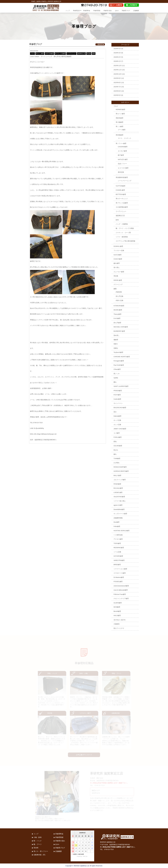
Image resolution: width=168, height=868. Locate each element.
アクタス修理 (118, 539)
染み (115, 412)
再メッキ (117, 374)
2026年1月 (117, 61)
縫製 (94, 54)
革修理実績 (97, 11)
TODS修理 (117, 543)
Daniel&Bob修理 (119, 509)
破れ (115, 454)
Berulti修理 (117, 611)
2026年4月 (117, 49)
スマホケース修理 (120, 573)
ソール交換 (117, 552)
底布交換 (121, 172)
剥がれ (116, 450)
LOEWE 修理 (118, 492)
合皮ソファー (122, 164)
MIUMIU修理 (118, 310)
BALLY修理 (117, 475)
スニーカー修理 (119, 272)
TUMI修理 (117, 458)
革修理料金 (87, 11)
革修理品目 (76, 11)
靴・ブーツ (38, 844)
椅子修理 (121, 155)
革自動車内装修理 (122, 177)
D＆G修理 (117, 318)
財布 (117, 220)
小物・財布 (38, 837)
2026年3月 (117, 53)
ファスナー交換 (119, 250)
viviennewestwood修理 (121, 586)
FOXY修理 (117, 395)
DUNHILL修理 (118, 246)
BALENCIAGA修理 (120, 408)
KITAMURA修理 (119, 306)
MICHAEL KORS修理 (121, 327)
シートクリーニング (125, 181)
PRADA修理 (118, 391)
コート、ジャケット (125, 138)
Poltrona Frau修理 (120, 594)
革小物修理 (119, 122)
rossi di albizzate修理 (121, 590)
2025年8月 (117, 83)
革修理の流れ (108, 11)
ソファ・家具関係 (122, 237)
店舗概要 (136, 11)
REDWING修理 (119, 548)
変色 (115, 442)
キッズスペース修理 (120, 514)
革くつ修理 (119, 126)
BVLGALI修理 (118, 488)
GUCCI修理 (117, 255)
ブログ (32, 54)
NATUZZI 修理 (123, 159)
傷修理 (116, 340)
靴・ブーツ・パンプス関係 (125, 228)
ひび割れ (117, 463)
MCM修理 (117, 607)
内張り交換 (119, 300)
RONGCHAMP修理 (120, 467)
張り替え (117, 267)
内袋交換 (119, 292)
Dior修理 (116, 522)
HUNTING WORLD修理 (121, 531)
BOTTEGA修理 (121, 194)
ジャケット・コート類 (123, 233)
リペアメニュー (71, 54)
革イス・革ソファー (41, 851)
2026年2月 (117, 57)
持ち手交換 (119, 296)
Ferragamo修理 (119, 361)
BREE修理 (117, 565)
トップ (68, 11)
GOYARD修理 (118, 556)
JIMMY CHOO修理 (120, 429)
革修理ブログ (126, 11)
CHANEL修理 (120, 190)
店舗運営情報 (118, 518)
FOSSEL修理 (118, 582)
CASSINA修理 (123, 147)
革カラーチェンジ (122, 199)
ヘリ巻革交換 (118, 535)
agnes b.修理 (118, 505)
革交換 (89, 54)
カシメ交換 (117, 425)
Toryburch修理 (118, 352)
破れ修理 (117, 263)
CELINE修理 (118, 446)
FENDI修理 (117, 484)
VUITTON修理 (49, 54)
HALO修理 (117, 615)
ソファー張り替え (120, 501)
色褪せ (116, 348)
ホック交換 (117, 420)
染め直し (117, 335)
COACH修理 (118, 259)
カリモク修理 (122, 151)
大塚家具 (117, 624)
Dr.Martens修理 (119, 577)
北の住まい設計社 (120, 620)
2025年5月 (117, 95)
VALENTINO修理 (119, 497)
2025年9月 (117, 78)
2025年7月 (117, 87)
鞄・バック (38, 841)
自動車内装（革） (40, 855)
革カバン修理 (40, 54)
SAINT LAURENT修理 (121, 386)
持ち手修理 (117, 323)
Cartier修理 (117, 399)
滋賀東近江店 (81, 54)
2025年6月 (117, 91)
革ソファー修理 (121, 143)
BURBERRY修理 (119, 331)
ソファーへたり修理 (120, 569)
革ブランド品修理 (60, 54)
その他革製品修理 (122, 207)
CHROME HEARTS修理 (122, 357)
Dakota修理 (117, 416)
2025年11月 (118, 70)
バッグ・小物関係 (122, 224)
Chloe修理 (117, 369)
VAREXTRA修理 (119, 560)
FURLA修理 (118, 437)
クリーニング (118, 284)
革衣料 (36, 848)
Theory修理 (117, 314)
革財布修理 (119, 118)
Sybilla (116, 378)
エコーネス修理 (123, 168)
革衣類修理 (119, 135)
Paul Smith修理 (119, 365)
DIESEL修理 (118, 280)
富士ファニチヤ (119, 628)
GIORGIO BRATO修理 (121, 471)
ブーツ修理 (122, 130)
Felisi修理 (117, 526)
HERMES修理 (120, 109)
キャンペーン (118, 403)
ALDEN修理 (118, 603)
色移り (116, 344)
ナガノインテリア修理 (121, 599)
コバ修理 (117, 433)
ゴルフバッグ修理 (120, 480)
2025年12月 (118, 66)
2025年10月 (118, 74)
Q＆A (117, 11)
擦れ (115, 382)
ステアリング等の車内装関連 (125, 241)
